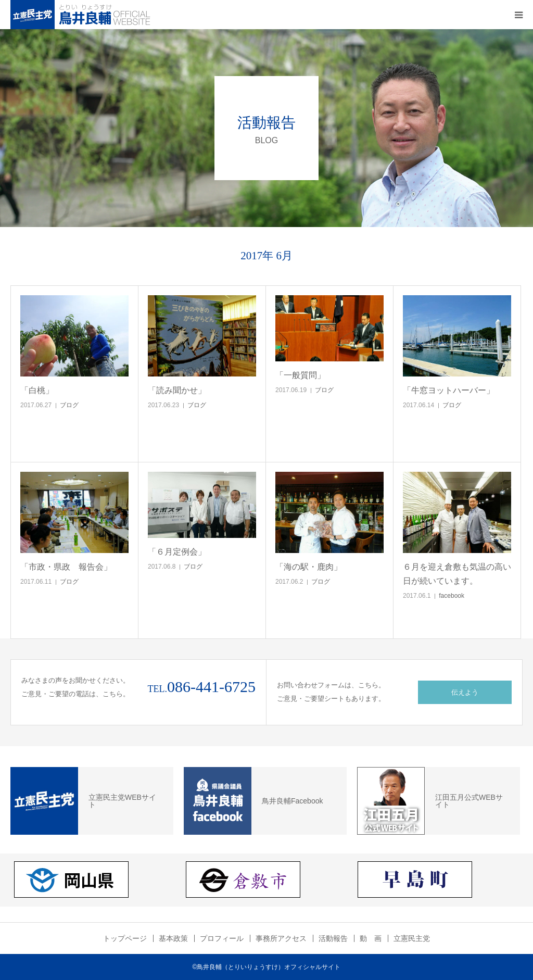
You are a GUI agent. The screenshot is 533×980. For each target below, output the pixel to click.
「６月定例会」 (177, 552)
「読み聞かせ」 (177, 390)
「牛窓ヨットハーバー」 (449, 390)
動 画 (371, 938)
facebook (452, 596)
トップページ (125, 938)
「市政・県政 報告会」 (66, 567)
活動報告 (333, 938)
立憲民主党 (412, 938)
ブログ (69, 405)
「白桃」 (37, 390)
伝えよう (465, 692)
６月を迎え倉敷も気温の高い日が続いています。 (457, 574)
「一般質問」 (300, 375)
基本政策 (173, 938)
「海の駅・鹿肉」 (309, 567)
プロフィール (222, 938)
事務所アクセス (281, 938)
